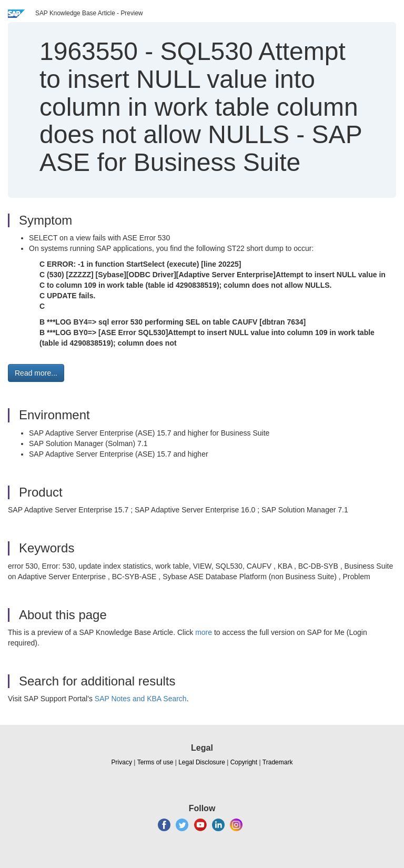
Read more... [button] (36, 373)
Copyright (244, 762)
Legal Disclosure (202, 762)
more (204, 632)
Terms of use (155, 762)
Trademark (278, 762)
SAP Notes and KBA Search (141, 699)
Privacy (122, 762)
